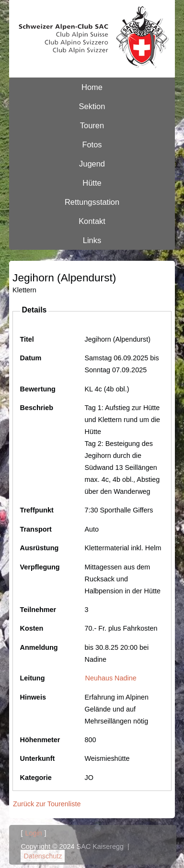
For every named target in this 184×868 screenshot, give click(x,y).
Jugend (92, 164)
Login (33, 833)
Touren (92, 125)
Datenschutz (43, 856)
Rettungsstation (92, 202)
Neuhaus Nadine (111, 678)
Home (92, 87)
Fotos (92, 145)
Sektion (92, 106)
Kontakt (92, 221)
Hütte (92, 183)
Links (92, 240)
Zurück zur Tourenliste (47, 804)
